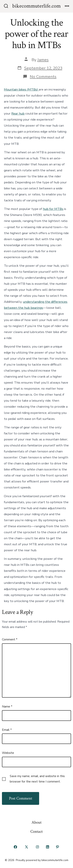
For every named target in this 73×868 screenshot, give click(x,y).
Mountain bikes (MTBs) (21, 89)
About (36, 822)
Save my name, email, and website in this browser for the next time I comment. (37, 779)
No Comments (43, 77)
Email (7, 730)
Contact (36, 831)
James (43, 60)
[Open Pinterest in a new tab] (58, 847)
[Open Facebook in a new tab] (16, 847)
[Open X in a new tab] (26, 847)
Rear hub (18, 113)
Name (7, 707)
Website (8, 753)
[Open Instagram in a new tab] (38, 847)
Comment (10, 639)
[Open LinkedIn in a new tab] (47, 847)
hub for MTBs (53, 209)
